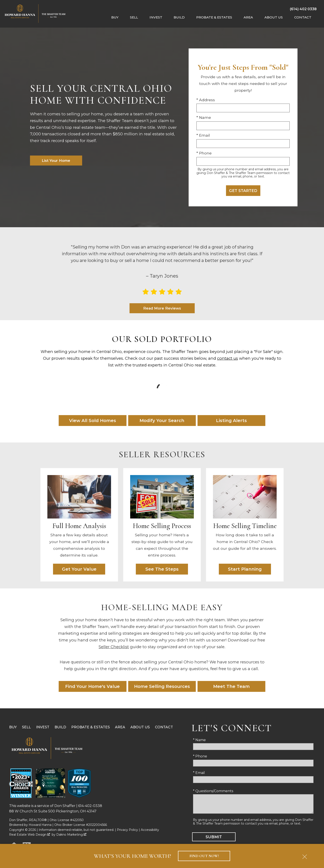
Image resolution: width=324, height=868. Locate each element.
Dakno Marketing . (72, 835)
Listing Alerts (231, 421)
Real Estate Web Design (30, 835)
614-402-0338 (90, 806)
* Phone (204, 153)
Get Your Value (79, 570)
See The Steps (162, 570)
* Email (203, 135)
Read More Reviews (162, 308)
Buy (13, 727)
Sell (26, 727)
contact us (228, 359)
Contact (164, 727)
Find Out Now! (204, 856)
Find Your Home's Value (92, 687)
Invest (43, 727)
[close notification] (305, 855)
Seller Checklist (114, 647)
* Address (206, 100)
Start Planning (245, 570)
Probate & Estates (91, 727)
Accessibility (150, 830)
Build (60, 727)
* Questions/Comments (213, 791)
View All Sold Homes (93, 421)
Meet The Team (231, 687)
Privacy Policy (127, 830)
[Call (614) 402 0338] (303, 9)
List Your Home (56, 160)
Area (120, 727)
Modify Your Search (162, 421)
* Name (204, 117)
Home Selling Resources (162, 687)
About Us (140, 727)
